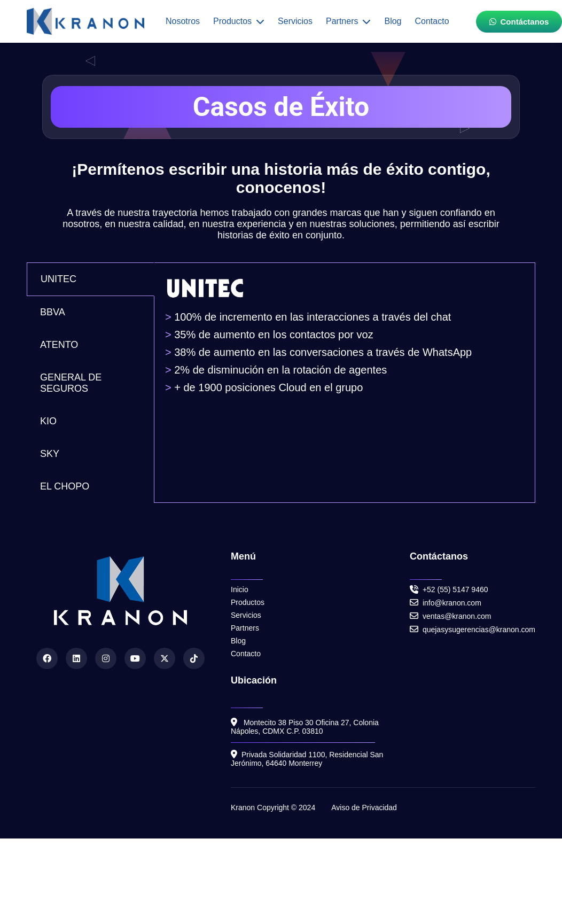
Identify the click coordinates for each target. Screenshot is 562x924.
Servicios (295, 21)
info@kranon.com (446, 603)
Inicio (240, 589)
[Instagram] (106, 658)
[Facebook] (47, 658)
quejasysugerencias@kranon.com (473, 629)
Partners (348, 21)
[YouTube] (135, 658)
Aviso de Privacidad (364, 807)
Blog (393, 21)
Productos (239, 21)
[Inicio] (85, 21)
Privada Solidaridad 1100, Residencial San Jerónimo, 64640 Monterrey (307, 759)
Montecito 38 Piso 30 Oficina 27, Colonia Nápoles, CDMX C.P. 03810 (305, 727)
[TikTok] (194, 658)
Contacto (432, 21)
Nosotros (183, 21)
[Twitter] (165, 658)
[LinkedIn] (76, 658)
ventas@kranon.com (451, 616)
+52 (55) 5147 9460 (455, 589)
